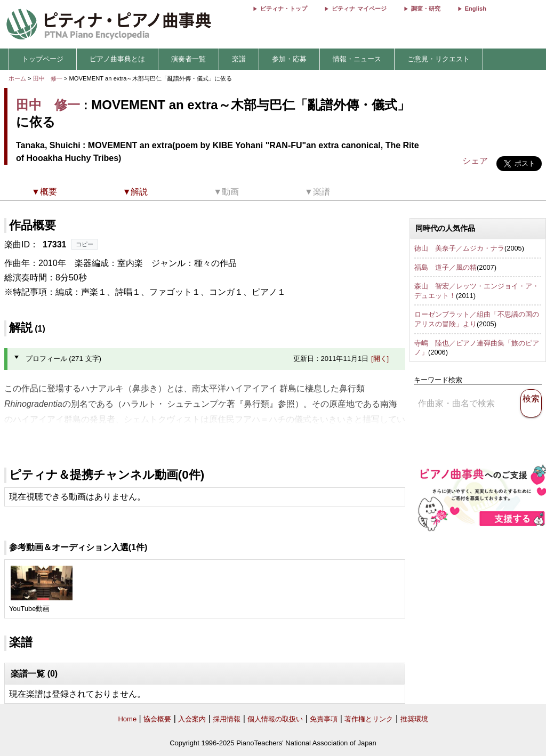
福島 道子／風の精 (445, 267)
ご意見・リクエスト (439, 59)
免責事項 (324, 719)
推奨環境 (414, 719)
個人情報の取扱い (275, 719)
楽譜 (239, 59)
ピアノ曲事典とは (117, 59)
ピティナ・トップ (284, 9)
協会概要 (157, 719)
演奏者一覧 (188, 59)
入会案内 (192, 719)
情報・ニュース (357, 59)
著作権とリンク (369, 719)
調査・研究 (426, 9)
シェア (475, 161)
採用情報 (227, 719)
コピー (85, 244)
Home (127, 719)
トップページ (43, 59)
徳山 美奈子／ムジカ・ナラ (459, 248)
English (476, 9)
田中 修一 (48, 78)
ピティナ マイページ (359, 9)
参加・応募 (289, 59)
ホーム (17, 78)
